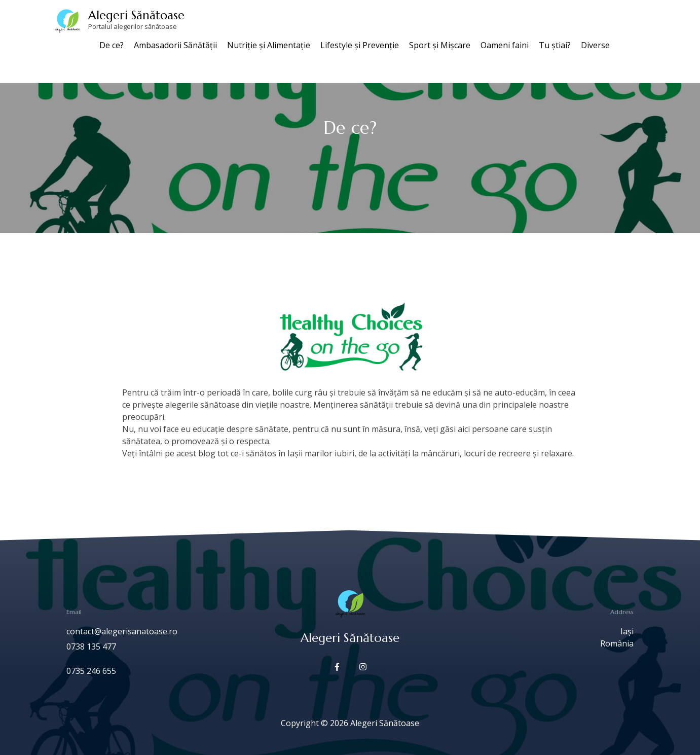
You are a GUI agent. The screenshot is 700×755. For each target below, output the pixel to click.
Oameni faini (505, 45)
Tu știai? (555, 45)
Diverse (595, 45)
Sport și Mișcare (440, 45)
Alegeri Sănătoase (136, 15)
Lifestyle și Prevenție (360, 45)
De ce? (112, 45)
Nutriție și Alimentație (269, 45)
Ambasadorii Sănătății (175, 45)
